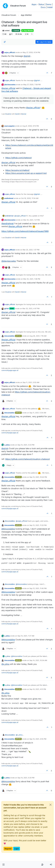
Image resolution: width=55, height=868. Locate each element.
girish (7, 308)
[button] (3, 865)
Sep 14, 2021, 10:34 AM (38, 660)
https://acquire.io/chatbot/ (17, 170)
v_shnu (7, 445)
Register (8, 849)
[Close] (50, 805)
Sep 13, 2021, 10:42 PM (38, 477)
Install (50, 7)
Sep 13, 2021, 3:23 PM (26, 445)
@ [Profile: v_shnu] (5, 664)
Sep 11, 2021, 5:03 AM (31, 382)
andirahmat (9, 198)
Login (17, 849)
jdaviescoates (10, 85)
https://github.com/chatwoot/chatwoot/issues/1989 (25, 231)
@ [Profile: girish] (27, 56)
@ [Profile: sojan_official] (8, 88)
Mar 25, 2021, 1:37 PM (31, 250)
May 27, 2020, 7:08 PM (32, 85)
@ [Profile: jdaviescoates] (9, 261)
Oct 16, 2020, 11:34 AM (30, 198)
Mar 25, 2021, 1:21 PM (32, 220)
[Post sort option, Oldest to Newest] (5, 42)
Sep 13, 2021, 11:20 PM (38, 525)
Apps (34, 4)
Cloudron (8, 114)
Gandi (17, 114)
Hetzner (24, 114)
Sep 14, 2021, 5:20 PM (26, 778)
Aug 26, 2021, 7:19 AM (38, 336)
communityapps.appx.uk (10, 370)
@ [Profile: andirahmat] (7, 223)
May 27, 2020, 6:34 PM (31, 52)
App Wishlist (27, 30)
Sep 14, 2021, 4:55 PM (38, 739)
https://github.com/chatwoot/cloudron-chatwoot (27, 459)
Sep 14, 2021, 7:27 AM (26, 636)
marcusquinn (10, 126)
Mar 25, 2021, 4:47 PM (31, 308)
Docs (43, 7)
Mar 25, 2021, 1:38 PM (32, 279)
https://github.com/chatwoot (18, 158)
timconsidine (10, 336)
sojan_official (10, 52)
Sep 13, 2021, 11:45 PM (38, 588)
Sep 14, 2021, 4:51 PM (38, 689)
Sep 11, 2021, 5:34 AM (38, 413)
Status (41, 4)
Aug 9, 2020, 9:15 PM (31, 126)
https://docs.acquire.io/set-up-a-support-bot (26, 173)
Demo (49, 4)
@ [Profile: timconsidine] (8, 529)
